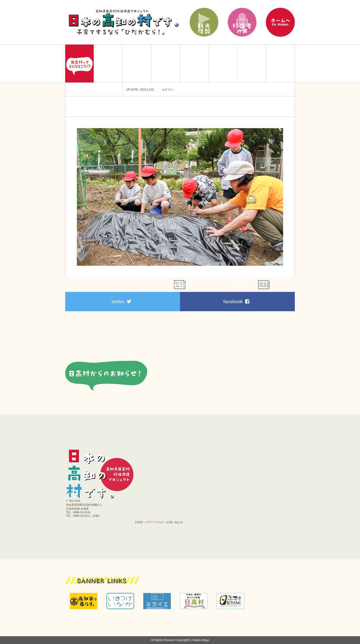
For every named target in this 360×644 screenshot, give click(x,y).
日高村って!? (143, 522)
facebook (236, 301)
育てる (166, 64)
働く (194, 64)
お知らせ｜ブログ (280, 64)
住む (137, 64)
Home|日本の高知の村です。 (79, 64)
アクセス (159, 522)
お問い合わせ (175, 522)
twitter (121, 301)
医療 (223, 64)
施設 (252, 64)
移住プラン (108, 64)
